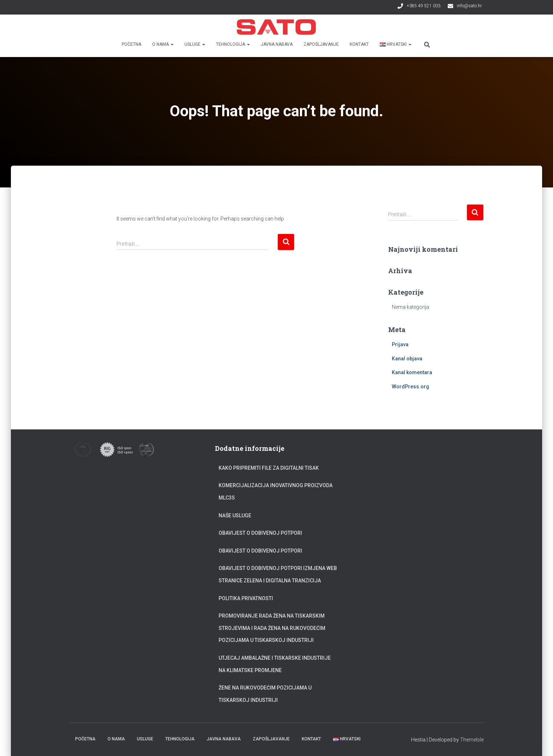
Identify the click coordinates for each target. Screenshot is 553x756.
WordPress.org (410, 387)
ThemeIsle (472, 740)
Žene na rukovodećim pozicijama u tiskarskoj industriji (265, 694)
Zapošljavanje (321, 44)
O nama (163, 44)
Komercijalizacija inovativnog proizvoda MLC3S (276, 492)
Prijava (400, 344)
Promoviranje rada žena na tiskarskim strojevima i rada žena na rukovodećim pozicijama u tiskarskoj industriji (272, 628)
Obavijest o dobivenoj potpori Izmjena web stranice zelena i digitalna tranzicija (278, 574)
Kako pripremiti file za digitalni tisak (269, 468)
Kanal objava (407, 359)
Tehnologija (233, 44)
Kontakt (359, 44)
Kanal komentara (412, 372)
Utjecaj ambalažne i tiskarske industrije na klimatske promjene (275, 664)
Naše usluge (235, 516)
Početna (131, 44)
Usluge (195, 44)
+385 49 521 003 (424, 6)
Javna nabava (277, 44)
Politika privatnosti (246, 598)
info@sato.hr (469, 6)
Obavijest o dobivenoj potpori (260, 533)
